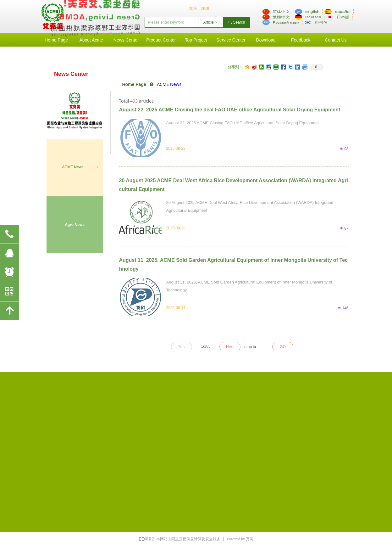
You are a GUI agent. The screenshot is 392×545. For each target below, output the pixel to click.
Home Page (134, 84)
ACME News (80, 167)
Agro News (75, 225)
